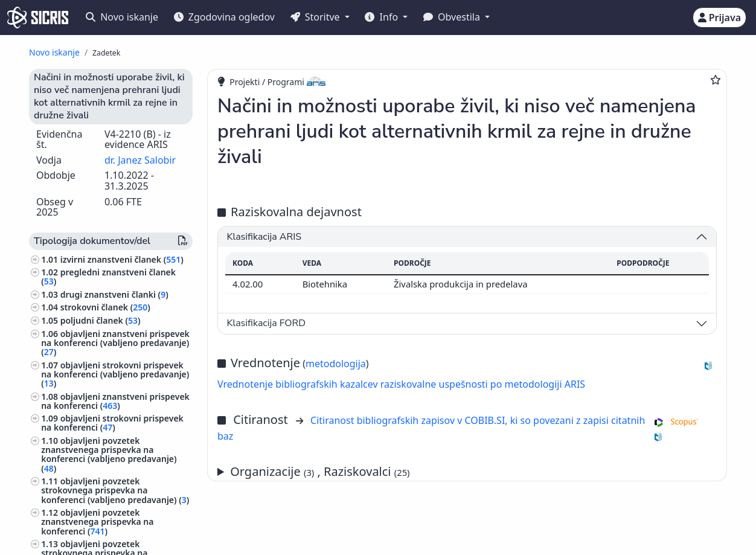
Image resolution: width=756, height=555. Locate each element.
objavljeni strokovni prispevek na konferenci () (112, 423)
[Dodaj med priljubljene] (716, 80)
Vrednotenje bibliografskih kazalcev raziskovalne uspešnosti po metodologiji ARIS (401, 384)
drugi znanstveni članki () (114, 294)
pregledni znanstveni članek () (108, 277)
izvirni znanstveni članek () (122, 259)
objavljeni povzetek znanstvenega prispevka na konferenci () (97, 521)
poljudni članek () (101, 320)
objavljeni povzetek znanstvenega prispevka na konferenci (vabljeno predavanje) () (109, 454)
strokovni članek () (105, 307)
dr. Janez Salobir (140, 160)
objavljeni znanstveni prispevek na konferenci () (115, 401)
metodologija (336, 364)
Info (383, 17)
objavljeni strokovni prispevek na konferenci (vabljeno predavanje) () (115, 374)
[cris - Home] (38, 18)
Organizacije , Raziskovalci (320, 471)
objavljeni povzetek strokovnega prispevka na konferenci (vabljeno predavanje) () (115, 490)
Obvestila (453, 17)
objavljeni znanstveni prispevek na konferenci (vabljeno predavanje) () (115, 343)
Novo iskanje (122, 17)
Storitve (316, 17)
